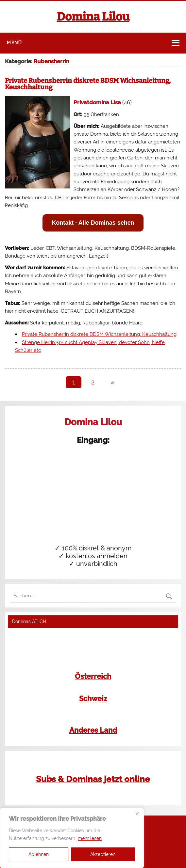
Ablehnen (39, 854)
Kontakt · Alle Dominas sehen (93, 223)
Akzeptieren (103, 854)
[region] (72, 838)
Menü (14, 43)
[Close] (137, 814)
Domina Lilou (93, 17)
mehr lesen (90, 838)
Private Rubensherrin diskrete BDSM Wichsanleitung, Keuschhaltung (88, 84)
